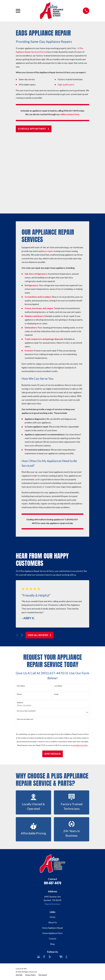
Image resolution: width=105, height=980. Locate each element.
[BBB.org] (66, 883)
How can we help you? (25, 646)
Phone (19, 621)
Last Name (58, 612)
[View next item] (22, 562)
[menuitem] (19, 901)
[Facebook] (44, 883)
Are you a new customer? (26, 637)
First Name (21, 612)
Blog (52, 870)
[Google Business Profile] (39, 883)
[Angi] (55, 883)
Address (20, 629)
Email (56, 621)
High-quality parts (66, 85)
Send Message (53, 680)
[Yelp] (50, 883)
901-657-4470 (52, 809)
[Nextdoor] (61, 883)
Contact (53, 865)
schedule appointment (34, 129)
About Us (53, 849)
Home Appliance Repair (53, 854)
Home (53, 844)
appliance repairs (46, 178)
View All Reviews (40, 562)
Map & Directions (52, 830)
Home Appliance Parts (52, 860)
